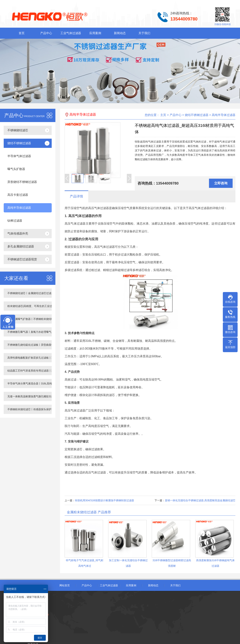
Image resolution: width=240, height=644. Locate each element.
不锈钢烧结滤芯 (18, 130)
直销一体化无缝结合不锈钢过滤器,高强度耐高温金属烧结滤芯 (200, 500)
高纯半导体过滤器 (19, 208)
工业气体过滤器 (71, 33)
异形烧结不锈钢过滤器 (22, 182)
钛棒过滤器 (15, 221)
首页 (22, 33)
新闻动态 (120, 33)
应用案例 (95, 33)
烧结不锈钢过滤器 (19, 143)
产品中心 (46, 33)
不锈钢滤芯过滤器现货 (22, 259)
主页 (163, 115)
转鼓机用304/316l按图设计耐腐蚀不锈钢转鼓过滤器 (104, 500)
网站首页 (65, 585)
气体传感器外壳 (18, 234)
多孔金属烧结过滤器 (21, 246)
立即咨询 (221, 183)
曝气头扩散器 (16, 169)
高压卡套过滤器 (18, 195)
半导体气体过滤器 (19, 156)
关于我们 (144, 33)
